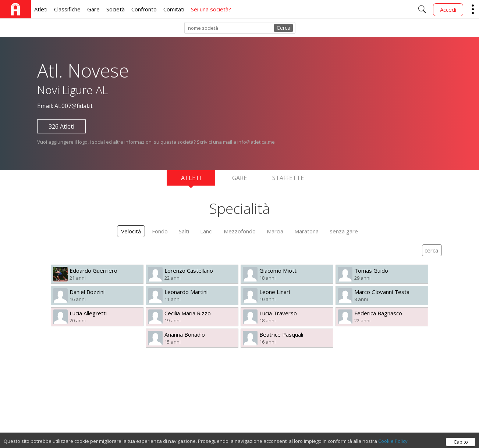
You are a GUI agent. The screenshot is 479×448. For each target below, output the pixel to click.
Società (116, 9)
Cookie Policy (393, 445)
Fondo (160, 231)
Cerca (283, 28)
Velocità (131, 231)
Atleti (41, 9)
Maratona (306, 231)
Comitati (174, 9)
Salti (184, 231)
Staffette (288, 178)
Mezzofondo (240, 231)
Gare (93, 9)
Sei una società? (211, 9)
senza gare (344, 231)
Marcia (275, 231)
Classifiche (67, 9)
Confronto (144, 9)
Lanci (206, 231)
